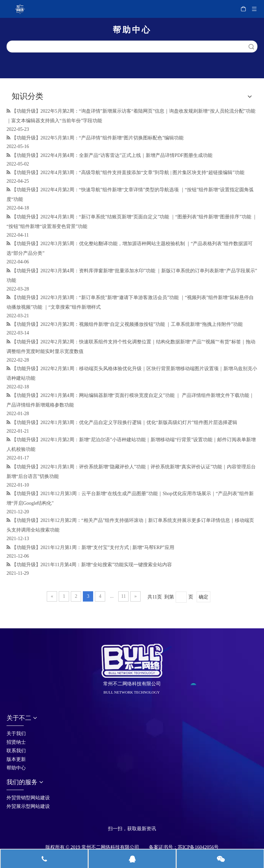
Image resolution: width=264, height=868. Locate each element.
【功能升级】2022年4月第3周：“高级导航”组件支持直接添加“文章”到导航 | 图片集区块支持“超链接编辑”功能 (128, 173)
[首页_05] (113, 820)
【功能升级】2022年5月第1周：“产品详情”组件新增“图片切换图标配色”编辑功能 (98, 138)
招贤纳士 (16, 742)
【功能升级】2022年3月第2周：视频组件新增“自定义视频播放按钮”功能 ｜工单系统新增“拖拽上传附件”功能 (127, 324)
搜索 (251, 47)
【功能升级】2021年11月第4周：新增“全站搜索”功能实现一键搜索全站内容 (92, 565)
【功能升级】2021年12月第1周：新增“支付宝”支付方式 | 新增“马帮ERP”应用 (93, 547)
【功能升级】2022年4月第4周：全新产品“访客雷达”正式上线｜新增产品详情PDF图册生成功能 (112, 155)
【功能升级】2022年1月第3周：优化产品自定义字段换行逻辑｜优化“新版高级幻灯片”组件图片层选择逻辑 (124, 422)
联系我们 (16, 751)
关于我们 (16, 734)
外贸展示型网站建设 (28, 806)
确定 (203, 597)
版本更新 (16, 759)
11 (124, 596)
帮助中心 (16, 768)
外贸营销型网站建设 (28, 798)
